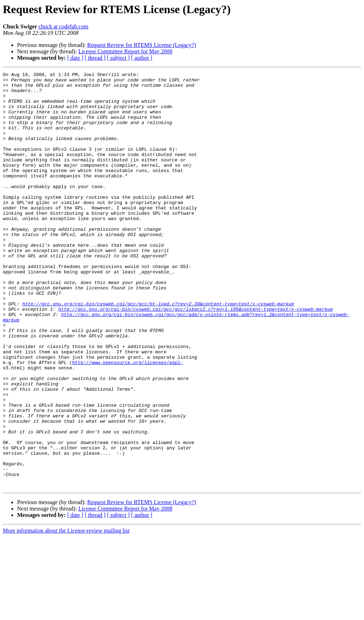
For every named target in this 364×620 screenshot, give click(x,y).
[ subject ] (118, 58)
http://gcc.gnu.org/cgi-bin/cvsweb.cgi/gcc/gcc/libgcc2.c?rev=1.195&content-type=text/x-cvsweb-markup (196, 357)
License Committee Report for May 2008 (125, 51)
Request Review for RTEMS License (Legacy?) (141, 45)
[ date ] (75, 58)
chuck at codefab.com (63, 26)
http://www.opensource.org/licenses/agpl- (128, 421)
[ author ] (142, 58)
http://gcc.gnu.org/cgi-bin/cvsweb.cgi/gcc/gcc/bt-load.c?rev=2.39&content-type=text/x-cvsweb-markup (158, 351)
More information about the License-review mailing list (66, 614)
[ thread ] (95, 58)
